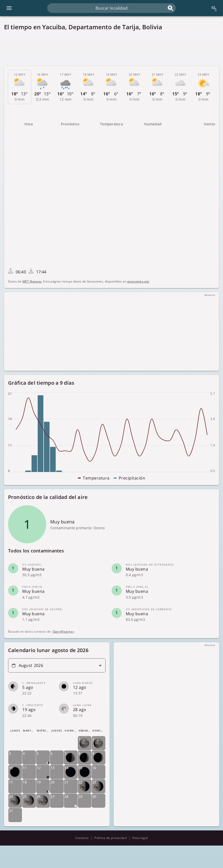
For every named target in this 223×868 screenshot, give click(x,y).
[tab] (20, 87)
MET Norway (32, 281)
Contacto (82, 838)
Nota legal (140, 838)
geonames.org (138, 281)
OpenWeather (63, 632)
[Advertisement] (112, 48)
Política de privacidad (110, 838)
